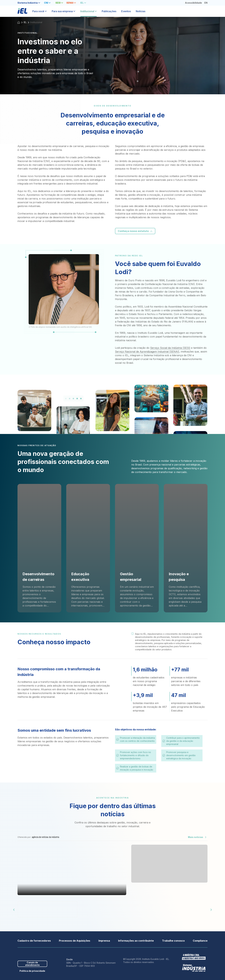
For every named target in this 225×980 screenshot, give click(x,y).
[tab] (29, 3)
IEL (25, 22)
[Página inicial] (22, 12)
